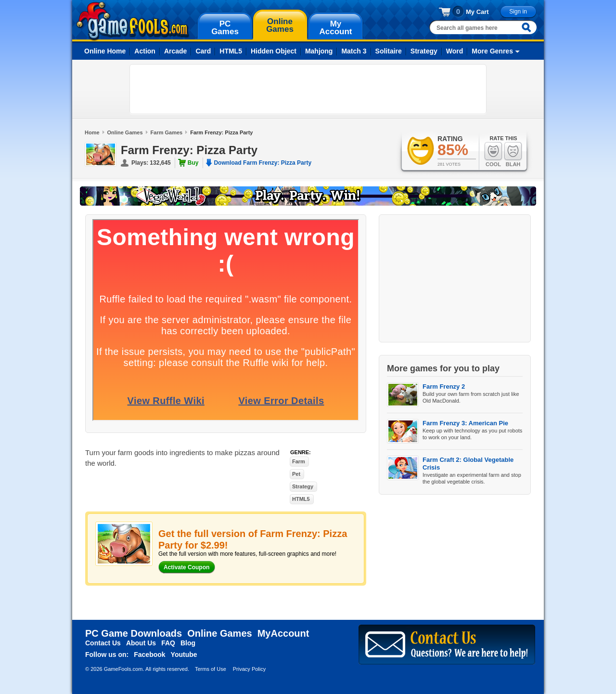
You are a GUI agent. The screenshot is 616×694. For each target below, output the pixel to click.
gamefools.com (133, 21)
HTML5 (231, 51)
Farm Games (167, 132)
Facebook (149, 655)
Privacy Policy (249, 669)
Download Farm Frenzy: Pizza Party (263, 163)
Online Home (105, 51)
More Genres (492, 51)
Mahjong (319, 51)
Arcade (175, 51)
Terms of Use (211, 669)
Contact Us (103, 643)
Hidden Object (274, 51)
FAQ (168, 643)
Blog (188, 643)
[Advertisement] (308, 89)
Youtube (184, 655)
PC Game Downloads (134, 633)
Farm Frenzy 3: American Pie (465, 423)
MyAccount (283, 633)
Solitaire (389, 51)
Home (92, 132)
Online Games (125, 132)
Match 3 (354, 51)
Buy (193, 163)
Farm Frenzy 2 (444, 386)
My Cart (477, 12)
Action (145, 51)
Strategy (424, 51)
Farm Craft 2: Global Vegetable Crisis (468, 464)
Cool (493, 154)
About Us (141, 643)
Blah (513, 154)
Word (455, 51)
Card (203, 51)
